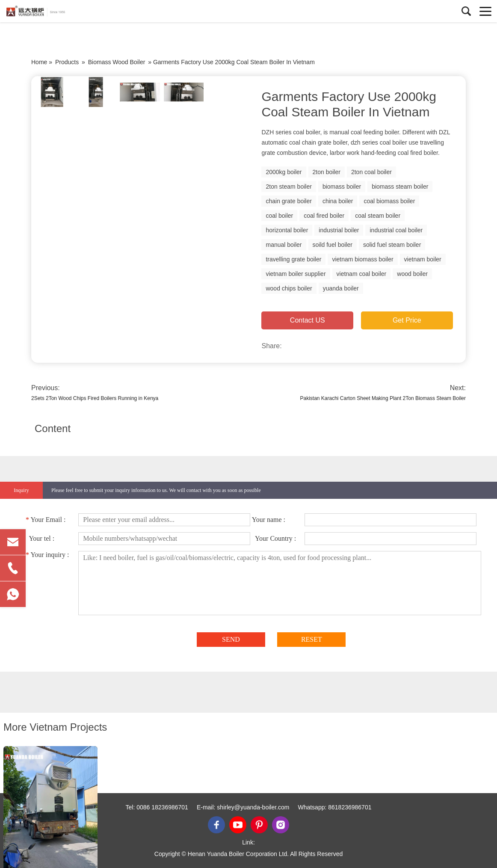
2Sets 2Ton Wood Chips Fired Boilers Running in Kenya (95, 398)
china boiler (338, 201)
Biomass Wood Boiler (117, 62)
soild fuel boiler (333, 245)
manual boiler (284, 245)
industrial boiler (339, 230)
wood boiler (412, 274)
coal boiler (279, 216)
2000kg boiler (284, 172)
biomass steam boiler (400, 187)
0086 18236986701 (162, 807)
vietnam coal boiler (362, 274)
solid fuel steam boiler (392, 245)
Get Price (407, 320)
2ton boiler (327, 172)
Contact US (308, 320)
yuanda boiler (341, 288)
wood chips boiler (289, 288)
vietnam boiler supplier (296, 274)
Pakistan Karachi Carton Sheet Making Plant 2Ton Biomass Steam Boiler (383, 398)
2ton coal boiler (371, 172)
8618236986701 (350, 807)
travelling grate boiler (293, 259)
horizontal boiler (287, 230)
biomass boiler (342, 187)
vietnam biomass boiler (362, 259)
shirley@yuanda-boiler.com (253, 807)
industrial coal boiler (396, 230)
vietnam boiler (423, 259)
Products (67, 62)
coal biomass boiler (389, 201)
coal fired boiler (324, 216)
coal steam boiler (378, 216)
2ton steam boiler (288, 187)
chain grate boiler (288, 201)
